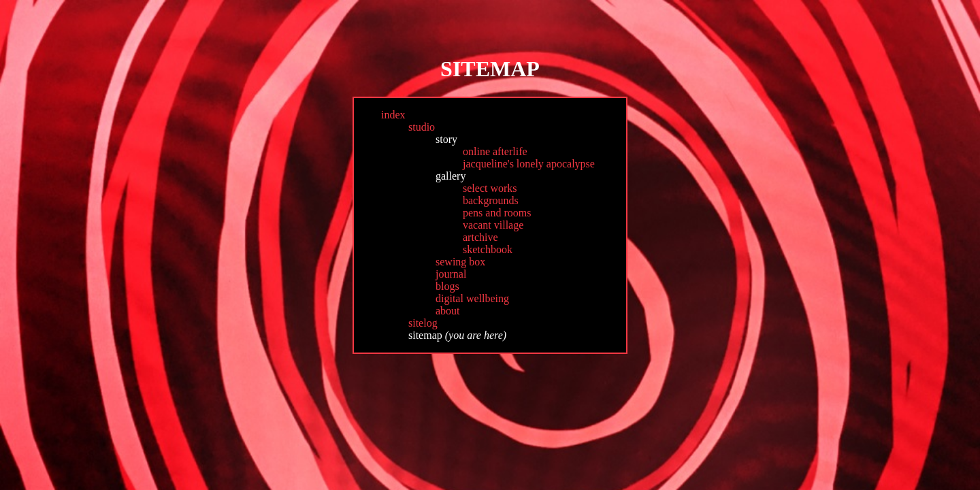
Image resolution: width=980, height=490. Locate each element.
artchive (480, 237)
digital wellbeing (472, 298)
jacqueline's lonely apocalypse (529, 164)
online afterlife (495, 151)
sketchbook (488, 249)
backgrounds (491, 200)
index (393, 115)
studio (422, 127)
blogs (447, 286)
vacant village (493, 225)
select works (490, 188)
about (448, 311)
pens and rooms (497, 213)
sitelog (423, 323)
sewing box (460, 262)
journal (451, 274)
